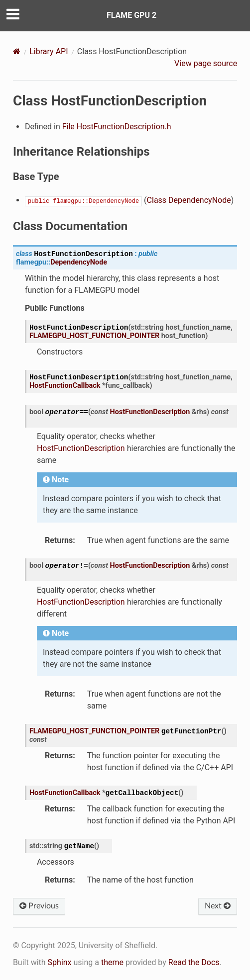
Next (218, 906)
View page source (206, 63)
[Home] (17, 51)
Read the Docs (194, 962)
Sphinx (60, 962)
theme (112, 962)
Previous (39, 906)
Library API (49, 51)
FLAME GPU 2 (131, 15)
